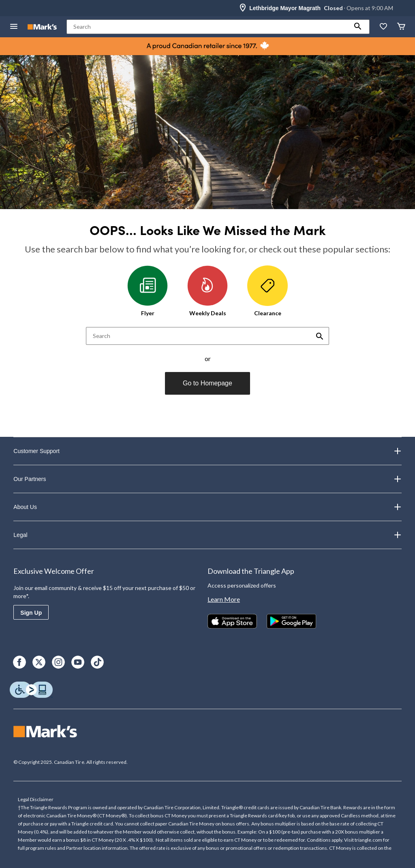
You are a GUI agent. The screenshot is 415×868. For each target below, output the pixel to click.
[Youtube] (78, 662)
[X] (39, 662)
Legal (207, 535)
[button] (358, 27)
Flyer (148, 291)
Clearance (267, 291)
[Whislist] (383, 27)
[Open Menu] (14, 27)
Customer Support (207, 451)
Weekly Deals (207, 291)
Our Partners (207, 479)
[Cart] (401, 27)
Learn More (224, 599)
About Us (207, 507)
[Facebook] (19, 662)
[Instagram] (58, 662)
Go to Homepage (207, 383)
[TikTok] (97, 662)
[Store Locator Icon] (243, 8)
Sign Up (31, 613)
